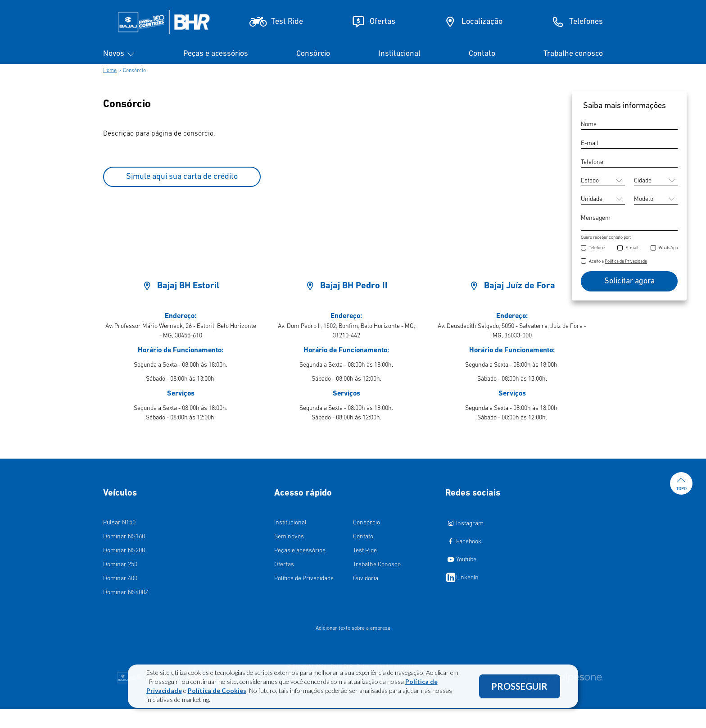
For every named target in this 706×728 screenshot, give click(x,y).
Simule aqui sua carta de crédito (182, 177)
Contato (482, 54)
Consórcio (313, 54)
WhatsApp (668, 248)
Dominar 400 (120, 579)
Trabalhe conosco (573, 54)
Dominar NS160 (124, 537)
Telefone (597, 248)
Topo (681, 483)
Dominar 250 (120, 565)
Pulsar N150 (119, 523)
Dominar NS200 (124, 551)
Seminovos (289, 537)
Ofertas (284, 565)
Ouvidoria (366, 579)
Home (110, 71)
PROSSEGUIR (519, 691)
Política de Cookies (217, 695)
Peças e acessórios (216, 54)
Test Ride (365, 551)
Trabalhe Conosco (377, 565)
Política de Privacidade (304, 579)
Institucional (399, 54)
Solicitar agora (629, 281)
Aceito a (618, 262)
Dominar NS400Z (126, 593)
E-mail (632, 248)
